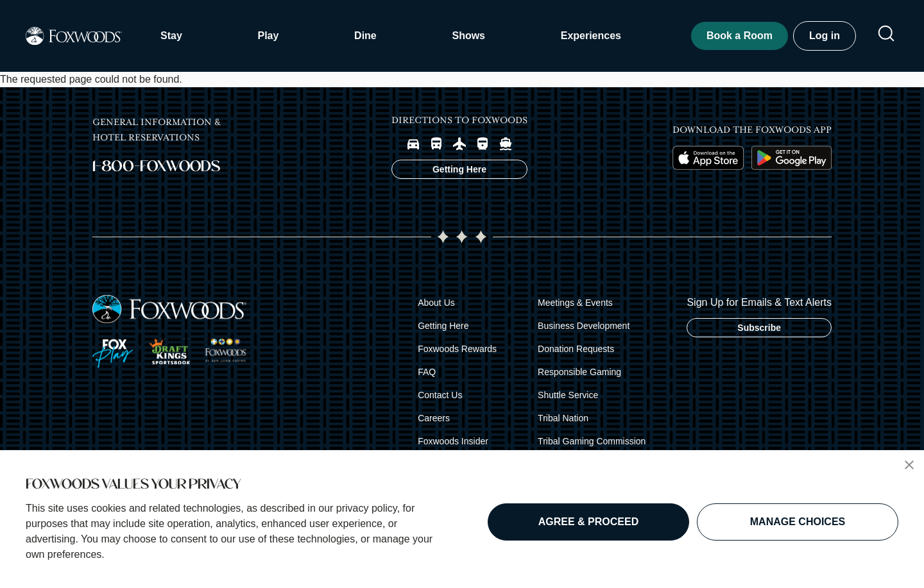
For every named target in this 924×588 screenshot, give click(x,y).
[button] (909, 465)
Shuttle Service (568, 395)
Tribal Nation (563, 418)
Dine (365, 36)
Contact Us (440, 395)
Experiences (591, 36)
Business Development (584, 326)
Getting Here (443, 326)
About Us (436, 303)
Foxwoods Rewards (457, 349)
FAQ (427, 372)
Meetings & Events (575, 303)
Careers (434, 418)
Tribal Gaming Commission (592, 441)
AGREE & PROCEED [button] (588, 522)
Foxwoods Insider (453, 441)
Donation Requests (576, 349)
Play (268, 36)
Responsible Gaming (579, 372)
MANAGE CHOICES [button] (798, 522)
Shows (468, 36)
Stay (171, 36)
